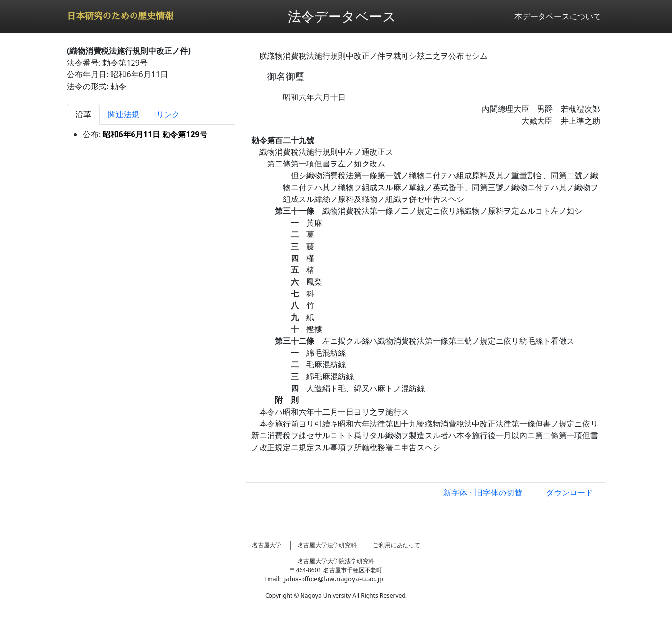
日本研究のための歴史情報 (120, 16)
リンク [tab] (168, 114)
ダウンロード (570, 493)
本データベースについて (558, 16)
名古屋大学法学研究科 (327, 545)
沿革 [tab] (83, 114)
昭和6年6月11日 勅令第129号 (155, 134)
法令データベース (342, 16)
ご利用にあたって (397, 545)
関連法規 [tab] (124, 114)
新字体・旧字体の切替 (483, 493)
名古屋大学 (267, 545)
